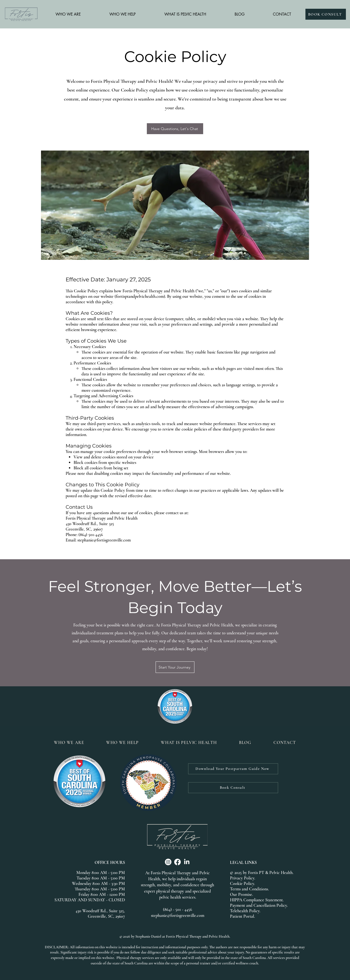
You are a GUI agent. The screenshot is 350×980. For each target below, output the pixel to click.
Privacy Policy (242, 878)
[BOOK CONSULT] (326, 14)
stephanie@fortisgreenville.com (178, 916)
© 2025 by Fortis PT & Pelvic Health (261, 873)
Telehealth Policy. (245, 911)
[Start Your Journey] (175, 667)
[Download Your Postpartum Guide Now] (233, 769)
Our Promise (241, 894)
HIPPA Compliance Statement (256, 900)
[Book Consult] (233, 788)
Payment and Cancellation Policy (258, 905)
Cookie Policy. (242, 884)
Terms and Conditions (249, 889)
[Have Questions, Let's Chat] (175, 129)
